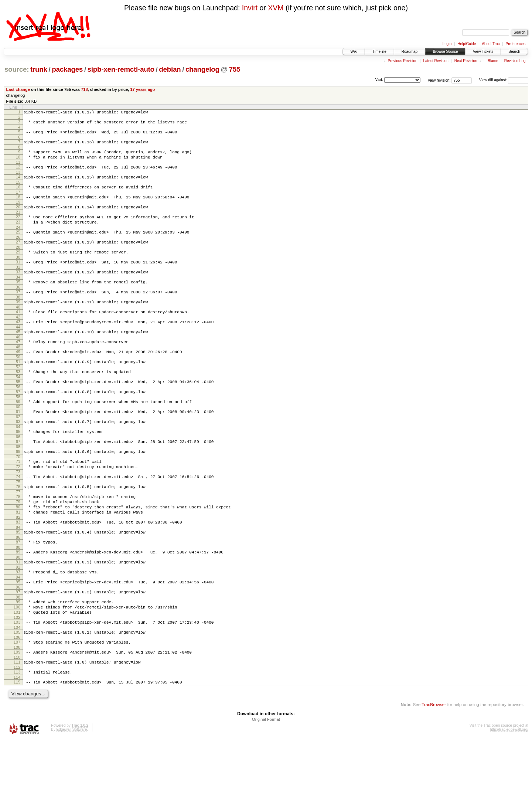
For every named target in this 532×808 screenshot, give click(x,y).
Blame (493, 61)
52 (18, 397)
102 (17, 678)
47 (18, 368)
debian (170, 69)
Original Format (266, 788)
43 (18, 346)
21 (18, 224)
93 (18, 626)
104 (17, 689)
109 (17, 716)
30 (18, 275)
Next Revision (466, 61)
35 (18, 302)
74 (18, 519)
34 (18, 297)
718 (84, 89)
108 (17, 712)
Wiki (354, 52)
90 (18, 610)
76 (18, 530)
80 (18, 553)
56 (18, 419)
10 (18, 163)
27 (18, 258)
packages (67, 69)
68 (18, 485)
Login (447, 44)
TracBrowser (434, 773)
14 (18, 185)
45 (18, 357)
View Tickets (483, 52)
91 (18, 615)
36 (18, 308)
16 (18, 196)
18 (18, 207)
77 (18, 536)
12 (18, 174)
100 (17, 666)
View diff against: (504, 80)
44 (18, 352)
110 (17, 723)
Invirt (250, 8)
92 (18, 621)
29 (18, 269)
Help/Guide (467, 44)
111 (17, 727)
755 (235, 69)
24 (18, 242)
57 (18, 424)
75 (18, 525)
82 (18, 566)
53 (18, 402)
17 (18, 202)
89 (18, 604)
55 (18, 413)
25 (18, 246)
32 (18, 286)
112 (17, 734)
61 (18, 446)
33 (18, 291)
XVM (276, 8)
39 (18, 324)
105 (17, 694)
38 (18, 319)
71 (18, 501)
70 (18, 497)
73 (18, 514)
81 (18, 560)
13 (18, 180)
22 (18, 229)
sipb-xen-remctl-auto (121, 69)
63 (18, 457)
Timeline (379, 52)
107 (17, 705)
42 (18, 341)
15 (18, 191)
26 (18, 253)
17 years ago (142, 89)
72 (18, 508)
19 (18, 213)
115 (17, 750)
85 (18, 582)
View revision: (439, 80)
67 (18, 479)
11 (18, 169)
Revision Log (515, 61)
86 (18, 588)
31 (18, 280)
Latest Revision (436, 61)
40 (18, 330)
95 (18, 637)
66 (18, 474)
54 (18, 408)
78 (18, 541)
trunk (39, 69)
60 (18, 441)
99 (18, 659)
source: (17, 69)
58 (18, 430)
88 (18, 599)
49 (18, 379)
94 (18, 633)
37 (18, 313)
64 (18, 463)
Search (514, 52)
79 (18, 547)
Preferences (516, 44)
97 (18, 648)
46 (18, 364)
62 (18, 452)
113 (17, 739)
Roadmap (410, 52)
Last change (18, 89)
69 (18, 490)
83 (18, 571)
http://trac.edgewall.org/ (509, 798)
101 (17, 672)
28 (18, 264)
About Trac (491, 44)
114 (17, 745)
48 (18, 375)
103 (17, 683)
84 (18, 577)
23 (18, 235)
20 (18, 218)
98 (18, 655)
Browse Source (445, 52)
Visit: (379, 80)
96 (18, 644)
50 (18, 386)
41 (18, 335)
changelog (202, 69)
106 (17, 700)
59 (18, 435)
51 (18, 391)
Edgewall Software (71, 798)
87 (18, 593)
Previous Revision (402, 61)
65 (18, 468)
